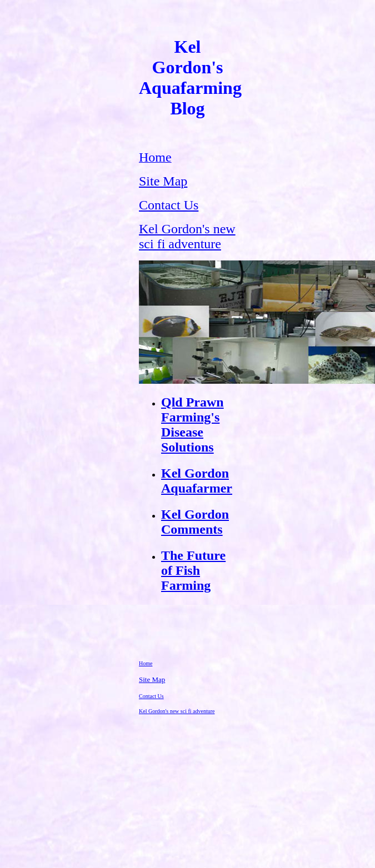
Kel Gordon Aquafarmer (197, 481)
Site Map (163, 181)
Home (146, 663)
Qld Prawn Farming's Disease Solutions (192, 425)
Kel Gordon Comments (195, 522)
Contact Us (169, 205)
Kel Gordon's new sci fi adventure (187, 236)
